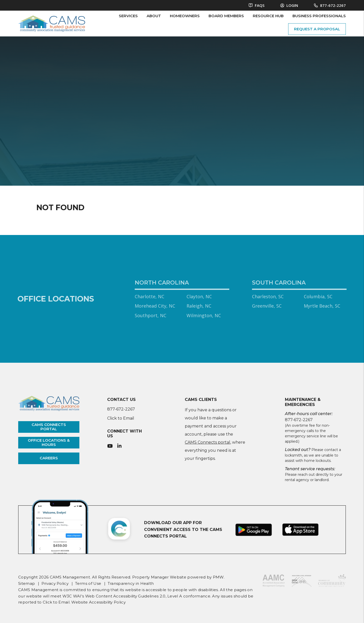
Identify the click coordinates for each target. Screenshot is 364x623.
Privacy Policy (55, 583)
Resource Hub (268, 16)
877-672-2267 (333, 5)
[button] (110, 446)
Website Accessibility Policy (98, 602)
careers (49, 458)
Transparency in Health (131, 583)
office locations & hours (49, 442)
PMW (218, 577)
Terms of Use (88, 583)
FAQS (257, 5)
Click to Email (121, 418)
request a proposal (317, 29)
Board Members (226, 16)
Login (289, 5)
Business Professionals (319, 16)
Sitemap (27, 583)
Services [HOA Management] (128, 16)
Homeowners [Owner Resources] (185, 16)
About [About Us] (154, 16)
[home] (52, 23)
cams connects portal (49, 427)
